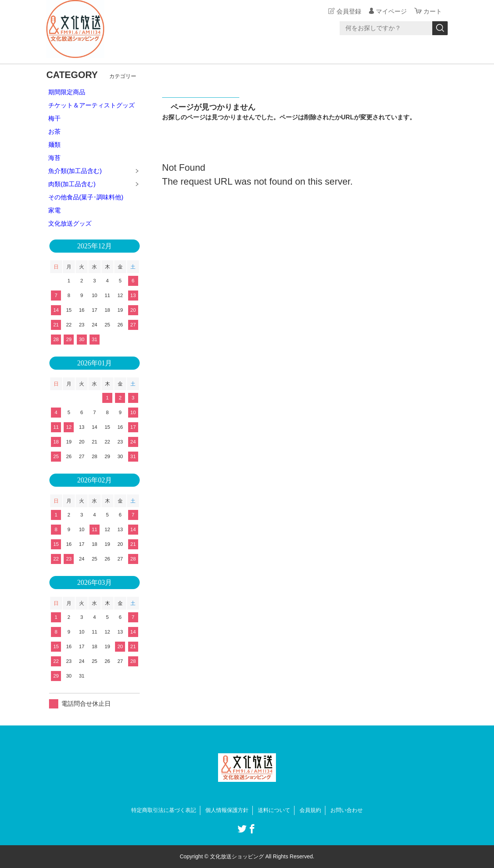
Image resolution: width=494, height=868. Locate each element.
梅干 (54, 118)
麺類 (54, 145)
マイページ (391, 11)
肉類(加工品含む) (72, 184)
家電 (54, 210)
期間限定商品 (67, 92)
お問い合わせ (347, 810)
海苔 (54, 158)
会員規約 (310, 810)
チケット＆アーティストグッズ (91, 105)
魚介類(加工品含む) (75, 171)
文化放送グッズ (70, 223)
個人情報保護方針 (227, 810)
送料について (274, 810)
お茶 (54, 132)
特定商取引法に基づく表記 (164, 810)
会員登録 (349, 11)
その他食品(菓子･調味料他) (86, 197)
